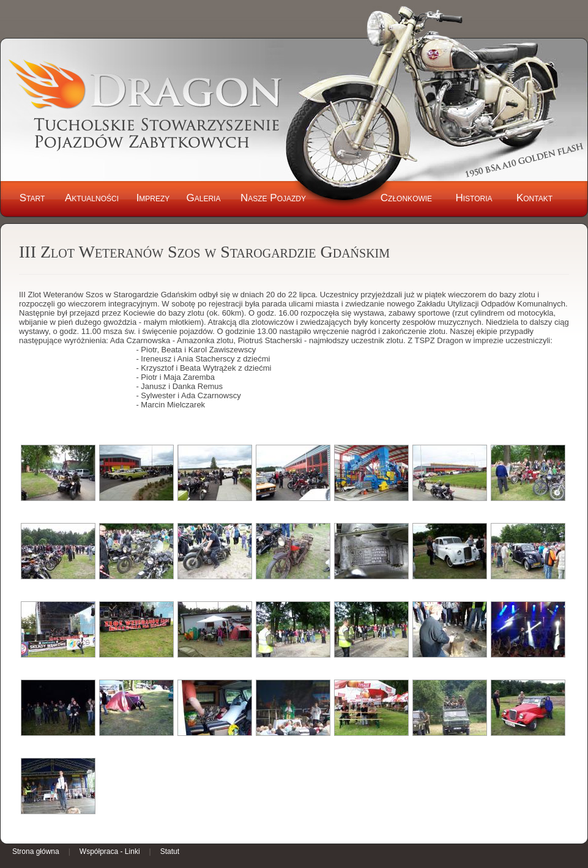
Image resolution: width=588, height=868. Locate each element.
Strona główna (36, 851)
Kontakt (534, 198)
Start (32, 198)
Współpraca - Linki (110, 851)
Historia (474, 198)
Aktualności (92, 198)
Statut (170, 851)
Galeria (204, 198)
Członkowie (406, 198)
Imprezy (153, 198)
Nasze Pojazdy (273, 198)
